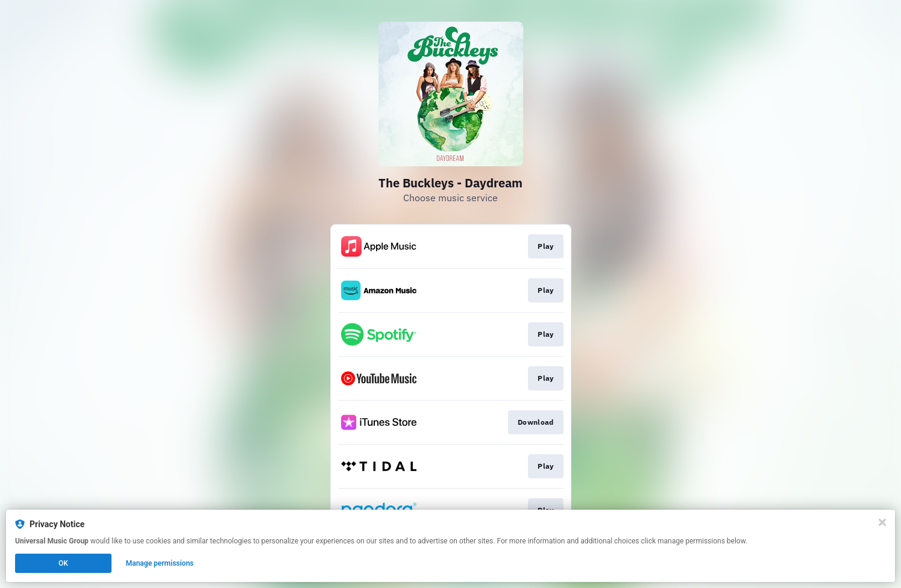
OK (63, 563)
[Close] (882, 522)
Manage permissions (160, 563)
